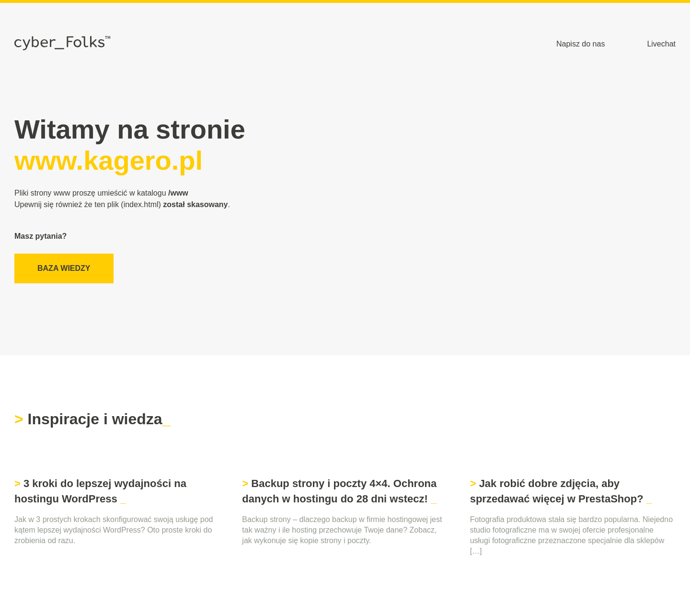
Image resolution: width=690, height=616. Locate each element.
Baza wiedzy (64, 268)
